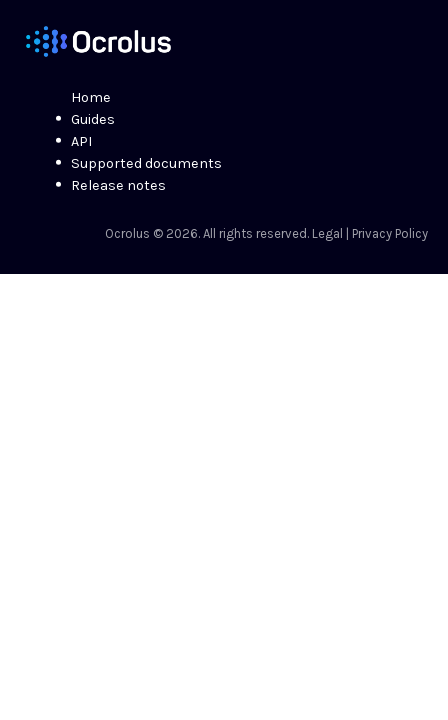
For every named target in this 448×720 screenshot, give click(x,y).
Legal (327, 233)
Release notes (118, 185)
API (81, 141)
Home (91, 97)
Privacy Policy (390, 233)
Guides (93, 119)
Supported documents (146, 163)
